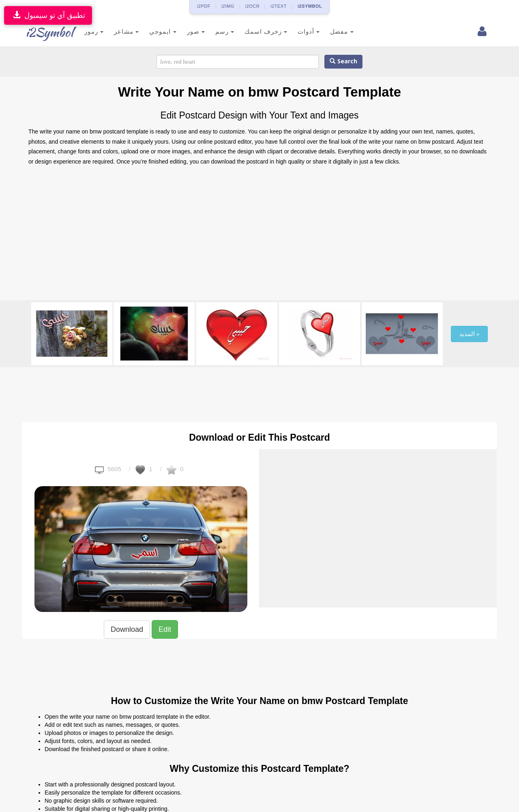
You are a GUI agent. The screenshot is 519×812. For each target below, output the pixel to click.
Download (127, 629)
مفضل (336, 31)
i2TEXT (279, 6)
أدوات (302, 31)
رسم (219, 31)
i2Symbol (45, 32)
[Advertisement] (259, 235)
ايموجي (157, 31)
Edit (165, 629)
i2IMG (228, 6)
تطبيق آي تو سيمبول (48, 15)
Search (343, 61)
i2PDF (204, 6)
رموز (88, 31)
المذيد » (469, 334)
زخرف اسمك (260, 31)
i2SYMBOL (310, 6)
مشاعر (120, 31)
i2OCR (253, 6)
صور (190, 31)
